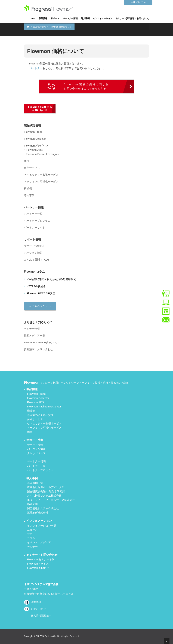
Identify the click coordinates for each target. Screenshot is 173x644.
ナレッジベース (36, 453)
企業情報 (36, 602)
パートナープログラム (37, 221)
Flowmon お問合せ (38, 568)
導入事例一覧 (35, 483)
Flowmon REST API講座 (41, 293)
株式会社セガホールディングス (46, 487)
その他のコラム (40, 306)
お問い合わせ (38, 609)
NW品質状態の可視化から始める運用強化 (51, 279)
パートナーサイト (35, 227)
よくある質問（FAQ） (37, 260)
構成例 (28, 188)
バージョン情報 (33, 253)
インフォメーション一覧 (42, 525)
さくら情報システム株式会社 (44, 496)
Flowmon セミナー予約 (41, 559)
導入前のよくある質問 (40, 415)
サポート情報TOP (35, 246)
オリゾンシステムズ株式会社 (41, 584)
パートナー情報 (70, 18)
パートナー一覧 (33, 214)
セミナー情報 (32, 329)
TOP (33, 18)
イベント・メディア (39, 542)
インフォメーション (103, 18)
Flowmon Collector (35, 139)
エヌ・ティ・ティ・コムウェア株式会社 (51, 500)
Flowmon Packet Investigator (43, 154)
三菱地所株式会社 (38, 513)
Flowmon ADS (34, 150)
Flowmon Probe (33, 132)
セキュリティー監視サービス (41, 175)
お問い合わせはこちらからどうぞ (86, 86)
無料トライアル (138, 2)
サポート (55, 18)
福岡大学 (32, 504)
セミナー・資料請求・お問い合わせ (132, 18)
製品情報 (43, 18)
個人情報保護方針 (41, 616)
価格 (27, 161)
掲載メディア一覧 (35, 336)
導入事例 (85, 18)
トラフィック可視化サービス (41, 182)
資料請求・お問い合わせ (38, 349)
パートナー (36, 68)
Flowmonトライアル (39, 564)
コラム (31, 538)
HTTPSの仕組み (36, 286)
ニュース (32, 530)
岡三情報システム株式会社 (43, 508)
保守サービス (32, 168)
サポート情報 (35, 445)
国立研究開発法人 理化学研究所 (46, 491)
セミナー (32, 547)
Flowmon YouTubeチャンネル (41, 342)
